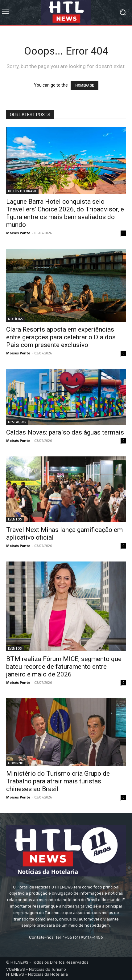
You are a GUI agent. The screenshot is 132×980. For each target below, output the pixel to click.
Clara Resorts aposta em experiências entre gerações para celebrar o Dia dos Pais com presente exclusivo (61, 337)
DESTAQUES (17, 422)
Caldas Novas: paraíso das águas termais (65, 432)
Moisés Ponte (18, 233)
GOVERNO (16, 763)
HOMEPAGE (85, 86)
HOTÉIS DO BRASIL (22, 191)
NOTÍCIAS (15, 319)
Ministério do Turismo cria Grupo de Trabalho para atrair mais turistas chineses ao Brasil (58, 781)
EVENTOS (15, 519)
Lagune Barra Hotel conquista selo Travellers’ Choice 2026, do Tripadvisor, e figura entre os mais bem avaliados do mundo (65, 213)
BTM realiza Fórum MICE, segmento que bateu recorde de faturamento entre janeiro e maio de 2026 (64, 667)
